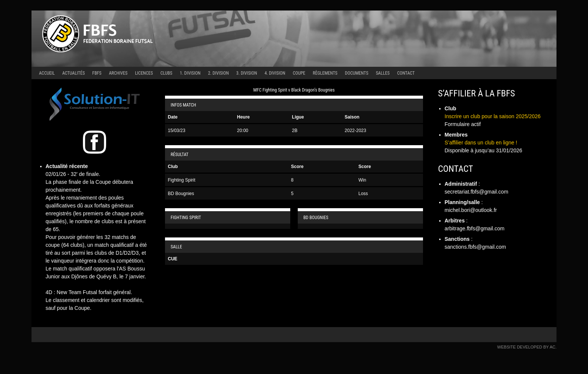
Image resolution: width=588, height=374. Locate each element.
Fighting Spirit (182, 180)
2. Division (218, 73)
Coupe (299, 73)
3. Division (247, 73)
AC (553, 347)
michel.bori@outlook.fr (471, 210)
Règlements (325, 73)
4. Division (275, 73)
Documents (357, 73)
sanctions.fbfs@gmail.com (475, 247)
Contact (406, 73)
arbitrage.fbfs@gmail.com (475, 228)
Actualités (73, 73)
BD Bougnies (181, 194)
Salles (383, 73)
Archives (118, 73)
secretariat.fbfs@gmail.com (477, 192)
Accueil (47, 73)
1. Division (190, 73)
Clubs (166, 73)
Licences (144, 73)
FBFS (97, 73)
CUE (173, 259)
